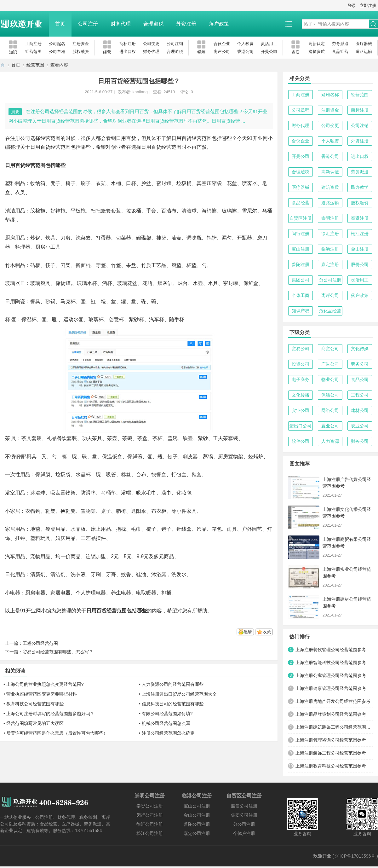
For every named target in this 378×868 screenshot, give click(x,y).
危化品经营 (330, 311)
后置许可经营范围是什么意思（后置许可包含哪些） (57, 733)
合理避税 (153, 24)
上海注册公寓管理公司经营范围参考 (331, 675)
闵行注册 (301, 234)
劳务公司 (360, 364)
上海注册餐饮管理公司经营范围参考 (331, 650)
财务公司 (360, 441)
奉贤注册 (360, 218)
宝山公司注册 (197, 806)
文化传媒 (360, 349)
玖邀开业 (322, 856)
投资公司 (301, 364)
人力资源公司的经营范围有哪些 (173, 684)
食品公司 (360, 379)
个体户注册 (244, 833)
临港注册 (330, 249)
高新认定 (317, 44)
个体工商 (301, 295)
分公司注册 (330, 280)
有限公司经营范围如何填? (167, 714)
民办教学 (360, 187)
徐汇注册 (330, 234)
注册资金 (81, 44)
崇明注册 (330, 218)
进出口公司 (301, 426)
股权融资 (81, 52)
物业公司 (330, 379)
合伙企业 (222, 44)
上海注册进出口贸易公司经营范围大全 (179, 694)
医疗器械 (364, 44)
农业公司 (360, 426)
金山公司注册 (197, 815)
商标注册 (128, 44)
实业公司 (301, 410)
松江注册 (360, 234)
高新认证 (330, 172)
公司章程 (57, 52)
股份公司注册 (244, 806)
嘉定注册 (330, 264)
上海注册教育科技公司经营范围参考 (331, 766)
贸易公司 (301, 349)
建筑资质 (317, 52)
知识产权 (301, 311)
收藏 (267, 632)
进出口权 (128, 52)
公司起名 (57, 44)
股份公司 (360, 264)
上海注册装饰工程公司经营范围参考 (331, 753)
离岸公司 (222, 52)
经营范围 (33, 52)
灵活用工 (269, 44)
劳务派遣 (340, 44)
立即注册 (368, 6)
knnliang (140, 92)
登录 (352, 6)
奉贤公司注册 (150, 806)
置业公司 (330, 426)
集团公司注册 (244, 815)
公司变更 (151, 44)
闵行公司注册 (150, 815)
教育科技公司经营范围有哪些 (35, 704)
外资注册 (186, 24)
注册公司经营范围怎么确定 (168, 733)
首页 (60, 24)
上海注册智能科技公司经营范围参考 (331, 663)
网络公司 (330, 410)
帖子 (308, 24)
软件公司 (301, 441)
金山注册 (360, 249)
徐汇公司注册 (150, 824)
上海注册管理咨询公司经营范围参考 (331, 740)
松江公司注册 (150, 833)
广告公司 (330, 364)
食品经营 (340, 52)
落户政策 (219, 24)
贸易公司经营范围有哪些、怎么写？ (58, 652)
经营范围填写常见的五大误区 (35, 723)
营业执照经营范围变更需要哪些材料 (42, 694)
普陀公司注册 (197, 824)
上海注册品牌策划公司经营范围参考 (331, 714)
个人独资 (245, 44)
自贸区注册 (301, 218)
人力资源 (330, 441)
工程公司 (360, 395)
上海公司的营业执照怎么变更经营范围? (45, 684)
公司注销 (175, 44)
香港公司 (245, 52)
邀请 (248, 632)
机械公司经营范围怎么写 (166, 723)
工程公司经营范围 (40, 643)
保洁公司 (330, 395)
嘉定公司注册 (197, 833)
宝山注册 (301, 249)
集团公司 (301, 280)
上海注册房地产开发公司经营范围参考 (333, 701)
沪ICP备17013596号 (355, 856)
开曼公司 (269, 52)
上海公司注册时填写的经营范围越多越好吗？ (50, 714)
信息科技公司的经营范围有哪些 (173, 704)
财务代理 (121, 24)
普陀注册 (301, 264)
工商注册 (33, 44)
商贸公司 (330, 349)
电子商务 (301, 379)
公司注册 (88, 24)
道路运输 (364, 52)
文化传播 (301, 395)
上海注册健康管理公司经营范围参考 (331, 688)
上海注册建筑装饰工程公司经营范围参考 (334, 727)
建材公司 (360, 410)
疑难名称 (330, 95)
